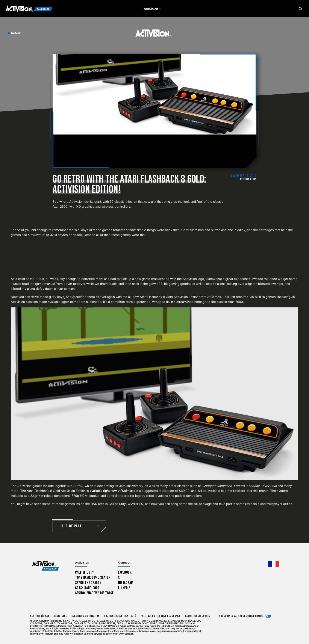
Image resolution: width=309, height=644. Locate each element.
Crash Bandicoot (87, 588)
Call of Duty (85, 572)
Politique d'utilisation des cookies (161, 616)
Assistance (61, 616)
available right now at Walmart (111, 491)
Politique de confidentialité (120, 616)
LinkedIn (124, 588)
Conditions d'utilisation (85, 616)
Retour (14, 33)
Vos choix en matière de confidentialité (241, 616)
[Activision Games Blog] (29, 9)
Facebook (125, 572)
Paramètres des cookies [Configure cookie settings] (198, 616)
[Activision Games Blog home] (46, 566)
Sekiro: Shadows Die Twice (94, 593)
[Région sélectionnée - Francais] (274, 564)
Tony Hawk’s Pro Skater (93, 578)
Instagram (126, 583)
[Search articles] (301, 9)
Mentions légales (40, 616)
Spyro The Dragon (88, 583)
